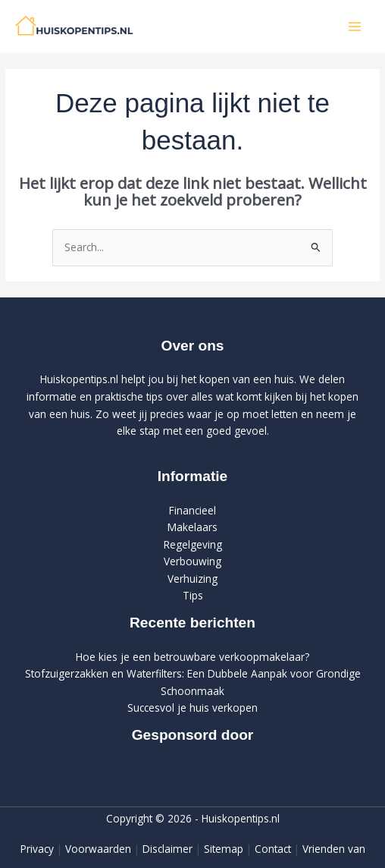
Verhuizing (192, 579)
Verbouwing (192, 561)
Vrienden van (334, 849)
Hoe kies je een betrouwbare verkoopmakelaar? (192, 657)
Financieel (192, 510)
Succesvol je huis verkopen (192, 708)
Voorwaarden (98, 849)
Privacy (37, 849)
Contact (273, 849)
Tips (193, 595)
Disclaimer (167, 849)
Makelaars (192, 527)
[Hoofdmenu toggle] (355, 26)
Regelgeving (193, 544)
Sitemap (224, 849)
